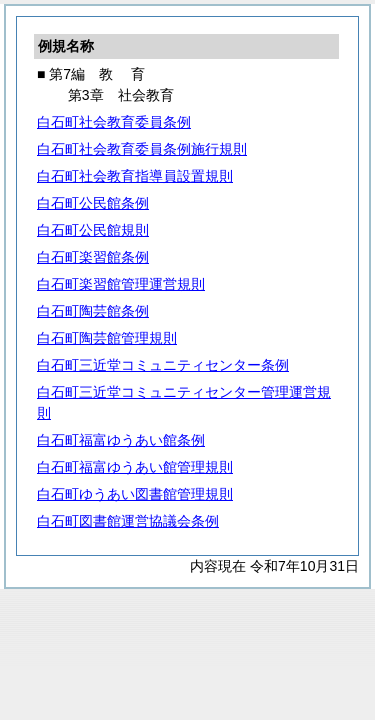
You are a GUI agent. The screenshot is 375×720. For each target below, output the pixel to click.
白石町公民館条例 (93, 203)
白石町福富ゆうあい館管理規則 (135, 467)
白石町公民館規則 (93, 230)
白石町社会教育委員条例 (114, 122)
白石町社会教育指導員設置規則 (135, 176)
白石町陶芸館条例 (93, 311)
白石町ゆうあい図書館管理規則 (135, 494)
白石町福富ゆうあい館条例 (121, 440)
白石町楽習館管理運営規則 (121, 284)
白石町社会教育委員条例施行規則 (142, 149)
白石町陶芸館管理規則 (107, 338)
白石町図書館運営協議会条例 (128, 521)
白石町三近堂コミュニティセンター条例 (163, 365)
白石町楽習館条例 (93, 257)
